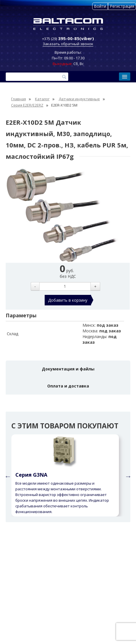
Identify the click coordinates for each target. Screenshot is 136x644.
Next (127, 476)
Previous (7, 476)
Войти (100, 6)
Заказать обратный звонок (68, 44)
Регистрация (122, 6)
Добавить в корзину (68, 300)
